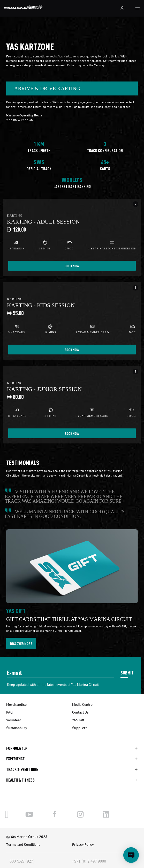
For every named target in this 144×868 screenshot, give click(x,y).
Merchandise (16, 704)
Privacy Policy (83, 844)
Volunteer (14, 720)
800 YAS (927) (22, 861)
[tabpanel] (72, 275)
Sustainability (17, 728)
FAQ (9, 712)
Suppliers (80, 728)
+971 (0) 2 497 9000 (89, 861)
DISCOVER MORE (21, 643)
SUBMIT (127, 673)
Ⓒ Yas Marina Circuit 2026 (27, 836)
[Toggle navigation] (137, 8)
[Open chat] (131, 855)
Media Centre (82, 704)
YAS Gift (78, 720)
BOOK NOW (72, 266)
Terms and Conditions (23, 844)
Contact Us (80, 712)
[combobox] (72, 88)
